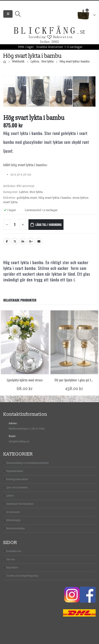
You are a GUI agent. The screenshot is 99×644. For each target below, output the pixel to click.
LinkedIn (23, 241)
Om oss (10, 559)
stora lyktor (80, 198)
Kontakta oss (14, 551)
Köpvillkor (12, 568)
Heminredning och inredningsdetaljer (28, 463)
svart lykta (10, 202)
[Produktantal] (15, 225)
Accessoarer (13, 512)
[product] (25, 342)
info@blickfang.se (19, 441)
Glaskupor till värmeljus (20, 504)
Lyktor (24, 192)
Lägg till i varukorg (49, 225)
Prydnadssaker (15, 471)
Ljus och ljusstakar (17, 487)
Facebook (7, 241)
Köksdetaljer (13, 520)
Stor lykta (36, 192)
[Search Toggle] (18, 14)
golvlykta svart (27, 198)
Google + (31, 241)
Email (39, 241)
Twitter (15, 241)
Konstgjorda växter (17, 479)
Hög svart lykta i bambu (55, 198)
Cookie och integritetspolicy (22, 576)
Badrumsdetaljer (16, 528)
